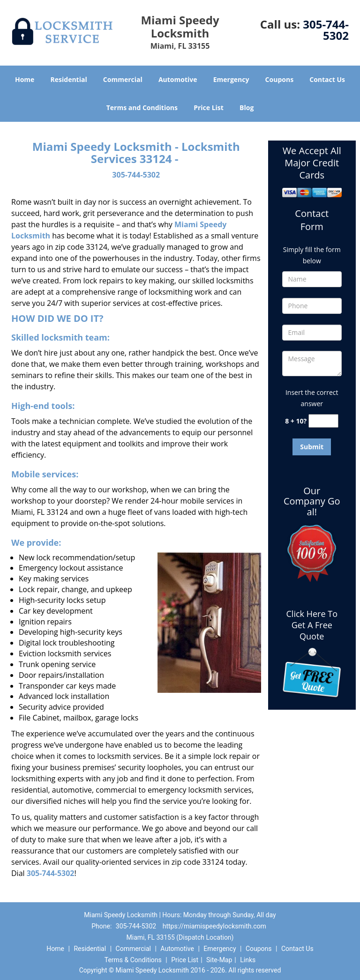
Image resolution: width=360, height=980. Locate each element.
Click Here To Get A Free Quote (312, 625)
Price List (209, 108)
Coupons (279, 79)
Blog (247, 108)
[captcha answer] (323, 421)
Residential (69, 79)
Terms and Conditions (142, 108)
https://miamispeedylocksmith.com (214, 926)
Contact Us (327, 79)
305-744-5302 (326, 30)
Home (25, 79)
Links (248, 960)
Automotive (178, 79)
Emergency (231, 79)
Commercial (123, 79)
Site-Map (219, 960)
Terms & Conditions (133, 960)
